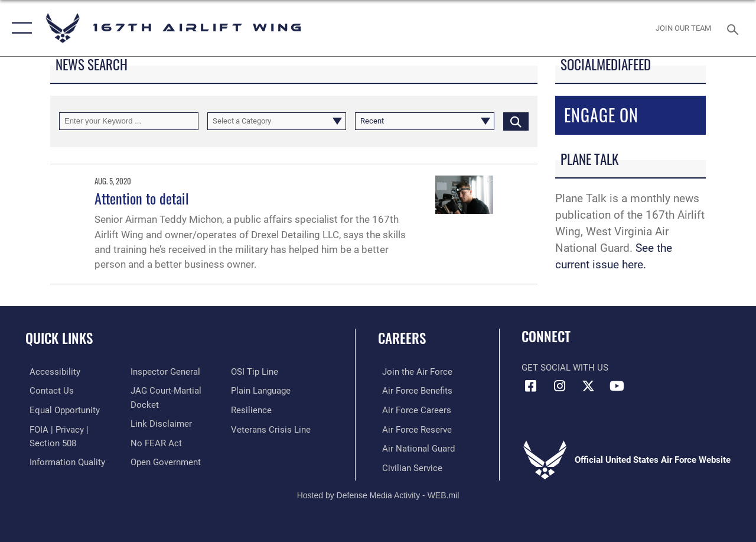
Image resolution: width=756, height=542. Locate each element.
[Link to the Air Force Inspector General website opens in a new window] (164, 372)
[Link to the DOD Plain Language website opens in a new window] (262, 391)
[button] (19, 28)
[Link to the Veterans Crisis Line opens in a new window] (272, 429)
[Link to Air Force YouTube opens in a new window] (617, 386)
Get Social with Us (565, 368)
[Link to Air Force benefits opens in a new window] (413, 391)
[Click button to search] (516, 121)
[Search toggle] (735, 28)
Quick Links (59, 338)
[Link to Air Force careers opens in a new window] (413, 410)
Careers (402, 338)
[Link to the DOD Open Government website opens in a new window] (164, 460)
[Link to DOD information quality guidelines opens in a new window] (63, 460)
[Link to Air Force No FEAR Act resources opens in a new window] (154, 442)
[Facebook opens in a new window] (530, 386)
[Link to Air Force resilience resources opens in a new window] (252, 410)
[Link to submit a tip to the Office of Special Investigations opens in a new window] (256, 372)
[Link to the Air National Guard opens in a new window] (414, 447)
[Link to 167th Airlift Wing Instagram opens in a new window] (559, 386)
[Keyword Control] (129, 121)
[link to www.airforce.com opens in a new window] (413, 372)
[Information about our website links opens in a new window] (159, 423)
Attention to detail (142, 198)
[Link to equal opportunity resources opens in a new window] (61, 410)
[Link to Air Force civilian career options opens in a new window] (408, 466)
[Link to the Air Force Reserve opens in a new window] (413, 429)
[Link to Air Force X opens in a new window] (588, 386)
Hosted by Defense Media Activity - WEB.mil (378, 494)
